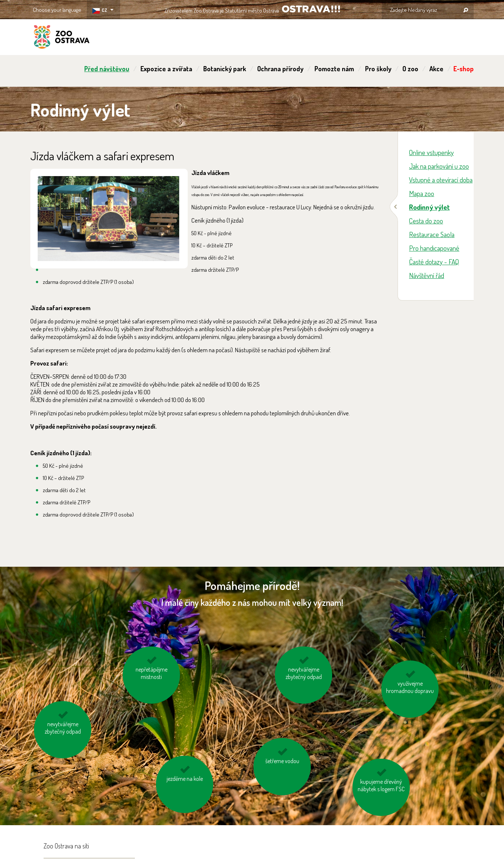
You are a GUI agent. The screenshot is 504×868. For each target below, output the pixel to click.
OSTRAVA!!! (311, 9)
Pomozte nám (334, 69)
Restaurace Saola (432, 234)
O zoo (410, 69)
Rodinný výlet (429, 207)
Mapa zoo (422, 193)
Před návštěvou (107, 69)
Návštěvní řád (427, 275)
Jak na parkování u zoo (439, 166)
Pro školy (378, 69)
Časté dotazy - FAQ (434, 262)
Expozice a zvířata (166, 69)
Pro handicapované (434, 248)
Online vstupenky (431, 152)
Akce (436, 69)
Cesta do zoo (426, 221)
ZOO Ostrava (62, 38)
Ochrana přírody (280, 69)
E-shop (464, 69)
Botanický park (225, 69)
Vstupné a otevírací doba (441, 180)
